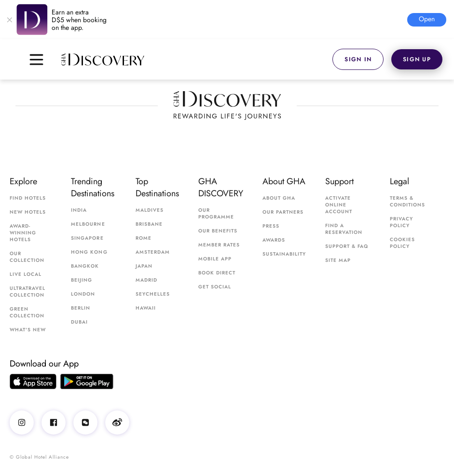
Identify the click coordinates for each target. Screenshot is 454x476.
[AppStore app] (33, 381)
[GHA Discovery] (197, 60)
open (427, 19)
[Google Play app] (87, 381)
